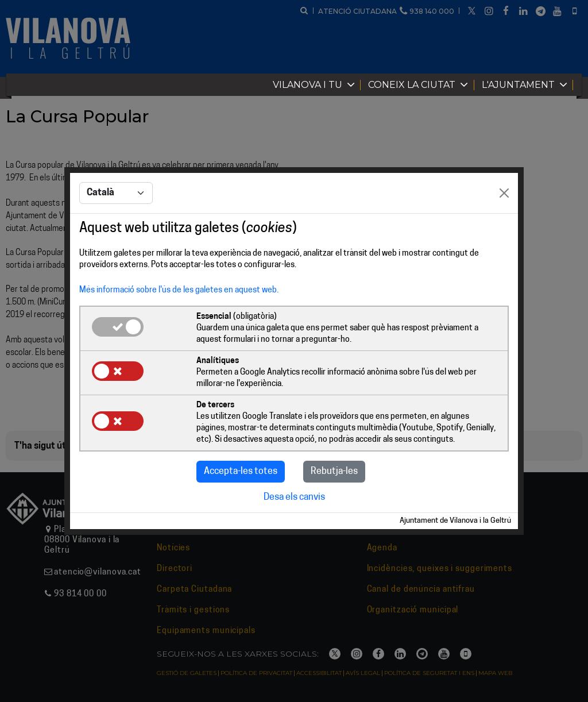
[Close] (504, 193)
